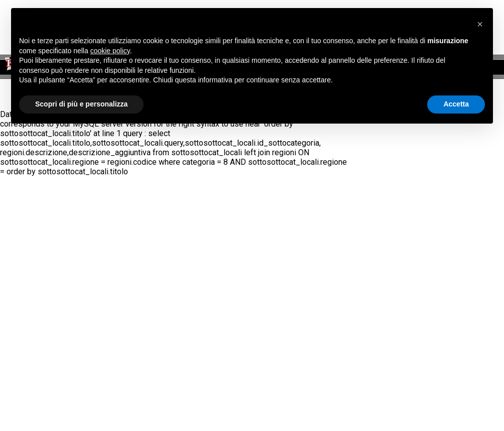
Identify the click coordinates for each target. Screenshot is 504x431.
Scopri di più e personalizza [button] (81, 104)
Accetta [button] (456, 104)
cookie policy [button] (110, 51)
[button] (480, 24)
